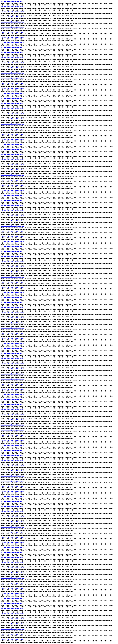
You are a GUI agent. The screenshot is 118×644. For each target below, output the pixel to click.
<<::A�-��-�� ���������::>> (12, 2)
